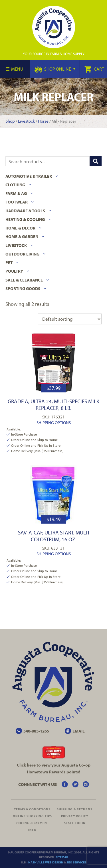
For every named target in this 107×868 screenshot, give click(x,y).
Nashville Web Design (46, 862)
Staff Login (75, 823)
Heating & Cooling (25, 219)
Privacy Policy (75, 816)
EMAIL (79, 731)
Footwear (17, 202)
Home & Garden (22, 237)
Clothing (15, 185)
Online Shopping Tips (32, 816)
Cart (94, 69)
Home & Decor (20, 228)
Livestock (26, 121)
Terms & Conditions (32, 809)
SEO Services (76, 862)
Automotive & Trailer (29, 176)
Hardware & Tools (25, 211)
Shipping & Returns (75, 809)
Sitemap (62, 857)
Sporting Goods (23, 289)
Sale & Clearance (24, 280)
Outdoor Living (22, 254)
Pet (9, 263)
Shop (10, 121)
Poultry (14, 271)
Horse (43, 121)
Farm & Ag (16, 193)
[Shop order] (70, 319)
